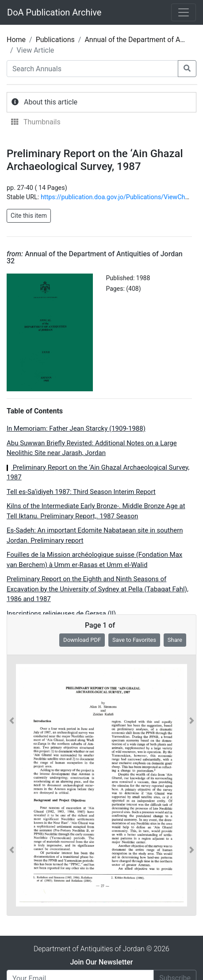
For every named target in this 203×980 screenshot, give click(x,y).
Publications (55, 40)
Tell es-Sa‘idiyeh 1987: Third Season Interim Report (81, 492)
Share (175, 640)
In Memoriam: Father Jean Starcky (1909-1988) (76, 428)
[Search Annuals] (92, 69)
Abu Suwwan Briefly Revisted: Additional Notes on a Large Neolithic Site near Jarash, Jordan (92, 448)
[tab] (101, 102)
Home (16, 40)
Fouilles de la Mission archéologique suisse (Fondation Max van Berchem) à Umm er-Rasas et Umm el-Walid (94, 560)
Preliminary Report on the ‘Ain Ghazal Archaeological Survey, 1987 (98, 473)
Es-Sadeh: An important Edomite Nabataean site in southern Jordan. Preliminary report (95, 535)
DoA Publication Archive (54, 12)
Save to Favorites (134, 640)
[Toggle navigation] (184, 12)
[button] (12, 785)
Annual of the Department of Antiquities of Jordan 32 (95, 257)
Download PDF (82, 640)
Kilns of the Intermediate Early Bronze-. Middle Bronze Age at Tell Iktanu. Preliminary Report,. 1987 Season (96, 511)
